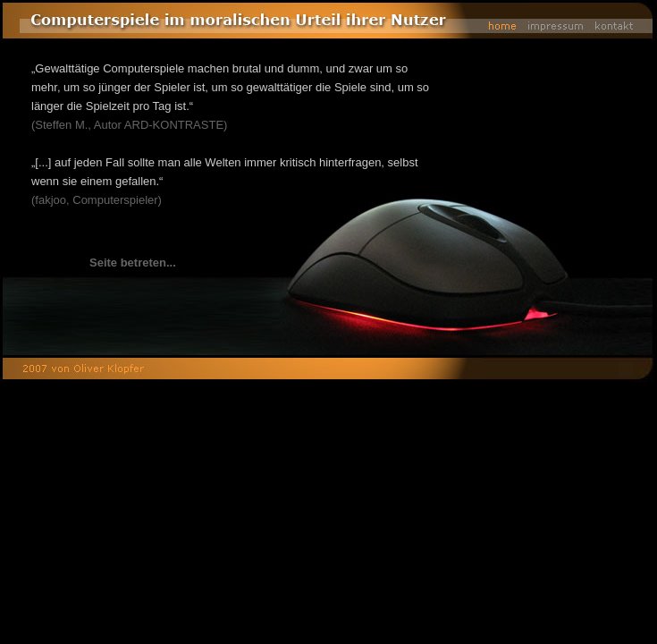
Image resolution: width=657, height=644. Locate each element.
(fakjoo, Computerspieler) (97, 200)
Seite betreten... (133, 263)
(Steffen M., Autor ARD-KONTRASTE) (129, 125)
